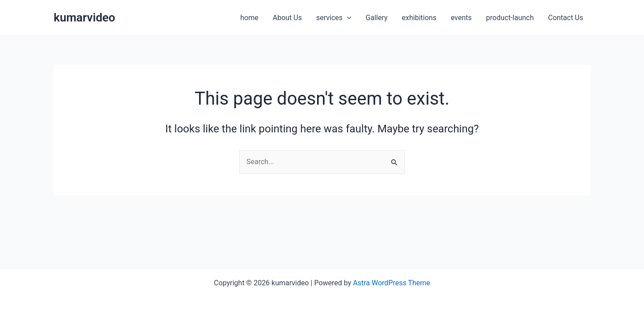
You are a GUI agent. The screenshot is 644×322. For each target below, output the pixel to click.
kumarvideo (85, 17)
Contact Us (566, 18)
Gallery (377, 18)
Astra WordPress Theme (391, 283)
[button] (347, 18)
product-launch (510, 18)
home (249, 18)
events (461, 18)
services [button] (334, 18)
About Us (287, 18)
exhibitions (419, 18)
